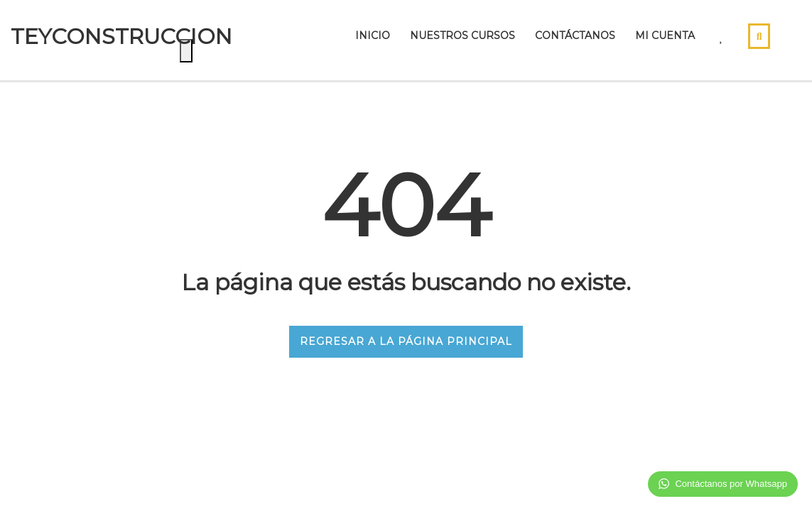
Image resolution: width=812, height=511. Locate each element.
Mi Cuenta (665, 35)
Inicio (373, 35)
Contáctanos (575, 35)
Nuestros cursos (462, 35)
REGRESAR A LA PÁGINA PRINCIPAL (406, 341)
